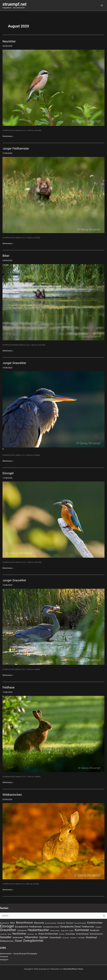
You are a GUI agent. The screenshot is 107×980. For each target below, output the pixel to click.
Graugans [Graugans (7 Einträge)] (99, 927)
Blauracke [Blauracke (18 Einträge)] (39, 923)
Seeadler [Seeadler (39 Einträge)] (6, 937)
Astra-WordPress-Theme (73, 969)
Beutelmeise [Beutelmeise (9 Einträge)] (5, 923)
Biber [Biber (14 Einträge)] (12, 923)
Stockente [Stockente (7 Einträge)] (66, 938)
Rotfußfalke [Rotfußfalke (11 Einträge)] (70, 934)
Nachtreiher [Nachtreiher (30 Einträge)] (19, 934)
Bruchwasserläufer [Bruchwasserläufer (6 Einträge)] (51, 923)
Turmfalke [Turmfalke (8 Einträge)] (81, 938)
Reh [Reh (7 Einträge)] (36, 934)
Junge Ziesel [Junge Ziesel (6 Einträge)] (64, 931)
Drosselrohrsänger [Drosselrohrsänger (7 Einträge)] (80, 923)
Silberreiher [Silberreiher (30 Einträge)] (31, 937)
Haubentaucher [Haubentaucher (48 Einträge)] (38, 930)
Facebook (4, 957)
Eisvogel (8, 473)
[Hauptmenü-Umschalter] (102, 5)
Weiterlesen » (8, 136)
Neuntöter (9, 41)
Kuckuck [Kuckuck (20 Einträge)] (95, 930)
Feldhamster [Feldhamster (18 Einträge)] (88, 927)
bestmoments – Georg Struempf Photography (19, 954)
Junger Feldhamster (16, 149)
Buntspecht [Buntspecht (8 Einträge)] (61, 923)
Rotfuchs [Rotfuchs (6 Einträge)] (62, 934)
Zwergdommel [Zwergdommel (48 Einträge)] (33, 941)
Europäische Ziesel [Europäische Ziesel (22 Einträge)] (71, 927)
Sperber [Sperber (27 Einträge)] (44, 937)
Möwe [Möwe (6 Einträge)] (9, 934)
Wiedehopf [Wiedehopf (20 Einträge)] (91, 937)
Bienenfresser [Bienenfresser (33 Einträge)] (24, 923)
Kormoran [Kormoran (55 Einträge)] (82, 930)
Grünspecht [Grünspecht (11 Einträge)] (22, 930)
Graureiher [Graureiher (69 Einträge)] (8, 930)
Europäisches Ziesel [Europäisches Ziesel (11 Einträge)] (51, 927)
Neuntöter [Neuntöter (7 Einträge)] (31, 934)
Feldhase (8, 687)
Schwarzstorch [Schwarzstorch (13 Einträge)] (96, 934)
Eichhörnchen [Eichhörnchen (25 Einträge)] (95, 923)
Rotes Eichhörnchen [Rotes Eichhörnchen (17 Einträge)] (48, 934)
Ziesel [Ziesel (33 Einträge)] (18, 941)
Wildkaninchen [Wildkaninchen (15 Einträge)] (7, 941)
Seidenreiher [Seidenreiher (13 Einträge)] (18, 938)
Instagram (4, 960)
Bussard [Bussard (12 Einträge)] (70, 923)
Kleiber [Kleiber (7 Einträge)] (72, 931)
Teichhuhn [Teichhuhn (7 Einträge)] (73, 938)
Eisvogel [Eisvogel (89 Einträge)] (7, 926)
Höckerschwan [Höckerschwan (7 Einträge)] (55, 931)
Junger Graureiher (14, 363)
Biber (6, 256)
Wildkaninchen (12, 795)
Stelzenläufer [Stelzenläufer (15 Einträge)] (55, 938)
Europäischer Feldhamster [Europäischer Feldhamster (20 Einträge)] (28, 927)
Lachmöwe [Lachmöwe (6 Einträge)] (3, 934)
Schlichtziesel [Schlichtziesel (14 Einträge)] (82, 934)
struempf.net (15, 4)
